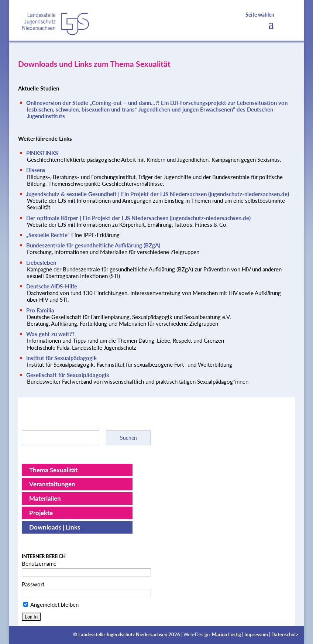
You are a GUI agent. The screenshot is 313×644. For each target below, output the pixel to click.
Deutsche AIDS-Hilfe (52, 286)
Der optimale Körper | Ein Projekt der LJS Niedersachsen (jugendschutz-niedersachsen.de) (138, 218)
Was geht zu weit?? (50, 334)
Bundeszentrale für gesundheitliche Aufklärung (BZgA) (93, 245)
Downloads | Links (55, 527)
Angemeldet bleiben (51, 604)
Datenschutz (285, 635)
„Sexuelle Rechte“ (49, 235)
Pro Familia (40, 310)
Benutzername (39, 563)
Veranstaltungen (52, 484)
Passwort (33, 584)
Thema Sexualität (53, 470)
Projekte (41, 513)
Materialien (45, 498)
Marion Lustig (226, 635)
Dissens (36, 170)
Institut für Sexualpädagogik (61, 358)
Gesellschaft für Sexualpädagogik (68, 375)
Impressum (256, 635)
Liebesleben (41, 263)
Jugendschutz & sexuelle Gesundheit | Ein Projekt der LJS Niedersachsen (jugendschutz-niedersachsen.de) (158, 194)
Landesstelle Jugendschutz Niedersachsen (123, 635)
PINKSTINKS (42, 153)
